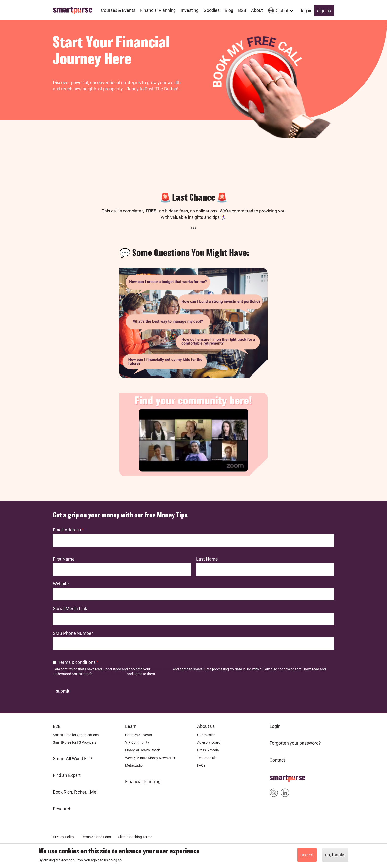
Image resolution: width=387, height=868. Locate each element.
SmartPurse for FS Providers (75, 742)
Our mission (206, 735)
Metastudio (134, 765)
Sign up (324, 11)
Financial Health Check (143, 750)
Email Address (67, 530)
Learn (131, 726)
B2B (57, 726)
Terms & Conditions (96, 837)
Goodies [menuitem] (212, 10)
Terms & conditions (77, 662)
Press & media (208, 750)
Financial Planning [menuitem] (158, 10)
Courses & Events (138, 735)
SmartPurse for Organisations (76, 735)
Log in (306, 11)
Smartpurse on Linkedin (285, 794)
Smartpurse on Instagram (274, 794)
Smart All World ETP (72, 758)
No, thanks (335, 855)
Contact (277, 760)
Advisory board (209, 742)
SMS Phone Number (73, 633)
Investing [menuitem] (190, 10)
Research (62, 809)
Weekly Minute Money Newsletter (150, 758)
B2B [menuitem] (242, 10)
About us (206, 726)
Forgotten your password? (295, 743)
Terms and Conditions (109, 674)
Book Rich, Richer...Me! (75, 792)
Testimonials (207, 758)
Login (275, 726)
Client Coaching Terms (135, 837)
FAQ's (201, 765)
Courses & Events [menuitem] (118, 10)
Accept (307, 855)
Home (276, 777)
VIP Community (137, 742)
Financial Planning (143, 781)
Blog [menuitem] (229, 10)
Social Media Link (70, 608)
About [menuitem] (257, 10)
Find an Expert (67, 775)
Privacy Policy (162, 669)
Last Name (207, 559)
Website (61, 584)
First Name (64, 559)
